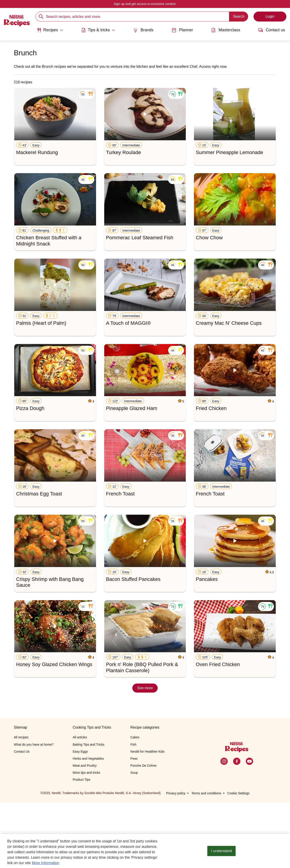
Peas (134, 824)
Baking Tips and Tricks (89, 810)
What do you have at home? (34, 810)
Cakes (135, 803)
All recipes (21, 803)
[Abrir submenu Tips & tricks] (98, 30)
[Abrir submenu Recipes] (50, 30)
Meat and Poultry (85, 831)
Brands (143, 30)
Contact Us (22, 817)
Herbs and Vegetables (88, 824)
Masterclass (226, 30)
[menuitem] (50, 32)
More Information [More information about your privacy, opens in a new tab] (45, 863)
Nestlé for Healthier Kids (147, 817)
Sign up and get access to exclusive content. (145, 4)
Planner (182, 30)
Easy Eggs (80, 817)
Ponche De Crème (143, 831)
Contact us (272, 30)
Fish (133, 810)
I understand (221, 852)
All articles (80, 803)
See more (145, 688)
